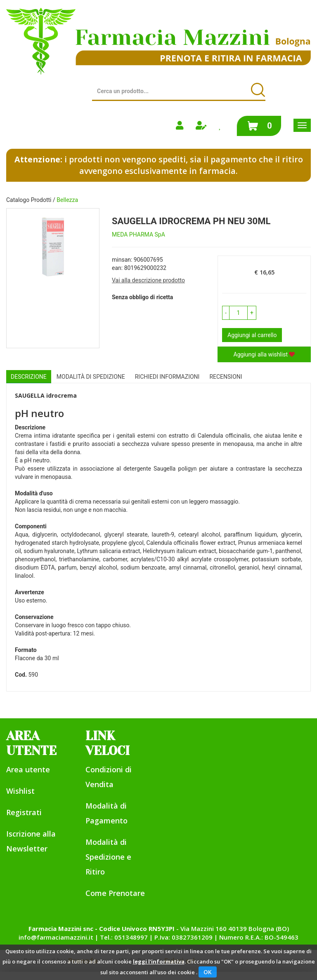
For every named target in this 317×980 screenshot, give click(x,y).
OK (208, 972)
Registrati (24, 812)
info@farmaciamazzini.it (56, 937)
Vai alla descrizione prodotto (148, 280)
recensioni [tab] (226, 377)
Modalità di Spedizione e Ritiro (108, 857)
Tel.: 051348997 (124, 937)
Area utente (28, 769)
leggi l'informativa (159, 961)
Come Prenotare (115, 893)
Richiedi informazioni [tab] (167, 377)
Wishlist (20, 791)
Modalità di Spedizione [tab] (91, 377)
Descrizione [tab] (29, 377)
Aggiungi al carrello (252, 335)
